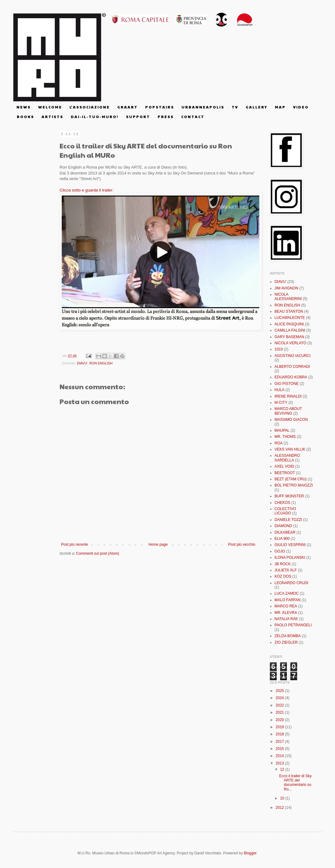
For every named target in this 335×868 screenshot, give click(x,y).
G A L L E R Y (256, 107)
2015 (280, 749)
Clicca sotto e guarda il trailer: (87, 190)
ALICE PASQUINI (289, 324)
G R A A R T (127, 107)
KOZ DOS (283, 576)
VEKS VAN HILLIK (290, 449)
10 (283, 798)
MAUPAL (282, 430)
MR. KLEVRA (286, 613)
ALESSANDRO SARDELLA (287, 458)
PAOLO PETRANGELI (293, 625)
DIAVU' (82, 363)
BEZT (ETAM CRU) (291, 479)
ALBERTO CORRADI (292, 367)
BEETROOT (285, 473)
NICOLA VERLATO (290, 343)
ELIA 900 (282, 539)
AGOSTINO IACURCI (293, 356)
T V (235, 107)
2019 (280, 727)
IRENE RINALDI (288, 396)
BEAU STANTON (289, 311)
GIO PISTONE (287, 384)
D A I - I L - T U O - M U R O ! (94, 117)
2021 (280, 712)
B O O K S (25, 117)
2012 (280, 808)
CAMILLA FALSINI (290, 330)
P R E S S (165, 117)
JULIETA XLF (286, 570)
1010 (279, 349)
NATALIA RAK (286, 619)
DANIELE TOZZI (288, 520)
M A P (280, 107)
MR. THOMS (285, 437)
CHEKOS (282, 503)
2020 (280, 720)
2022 (280, 705)
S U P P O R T (138, 117)
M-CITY (281, 403)
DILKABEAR (285, 532)
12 (283, 769)
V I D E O (301, 107)
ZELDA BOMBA (288, 636)
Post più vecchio (242, 544)
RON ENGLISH (101, 363)
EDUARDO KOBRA (291, 377)
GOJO (280, 551)
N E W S (23, 107)
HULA (279, 390)
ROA (279, 443)
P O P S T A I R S (159, 107)
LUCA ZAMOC (287, 593)
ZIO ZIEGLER (286, 642)
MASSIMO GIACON (291, 420)
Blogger (250, 853)
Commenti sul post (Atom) (98, 553)
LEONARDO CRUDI (291, 583)
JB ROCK (283, 564)
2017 (280, 742)
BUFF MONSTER (289, 496)
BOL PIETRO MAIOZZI (294, 485)
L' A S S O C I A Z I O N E (89, 107)
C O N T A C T (192, 117)
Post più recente (75, 544)
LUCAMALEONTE (290, 318)
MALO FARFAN (288, 600)
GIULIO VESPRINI (290, 545)
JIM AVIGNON (286, 288)
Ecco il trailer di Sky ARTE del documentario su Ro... (295, 783)
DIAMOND (283, 526)
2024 (280, 698)
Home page (158, 544)
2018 (280, 734)
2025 (280, 691)
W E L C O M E (50, 107)
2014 (280, 756)
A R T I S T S (52, 117)
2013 (280, 763)
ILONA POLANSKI (290, 557)
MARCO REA (286, 606)
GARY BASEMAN (289, 337)
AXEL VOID (284, 466)
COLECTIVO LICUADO (285, 511)
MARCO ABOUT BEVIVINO (288, 411)
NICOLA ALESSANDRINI (288, 297)
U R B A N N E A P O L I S (203, 107)
